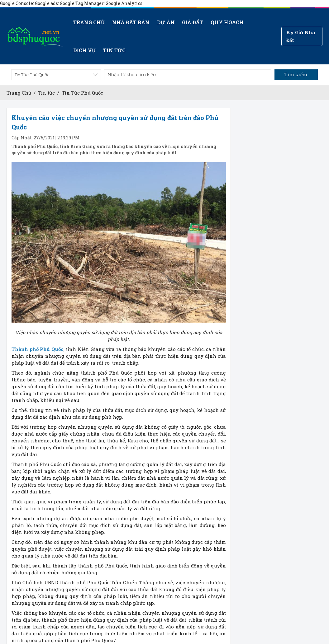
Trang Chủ (19, 93)
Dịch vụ (84, 50)
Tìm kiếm (296, 75)
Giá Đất (193, 22)
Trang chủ (89, 22)
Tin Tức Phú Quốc (82, 93)
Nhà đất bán (131, 22)
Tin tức (114, 50)
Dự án (166, 22)
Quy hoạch (227, 22)
